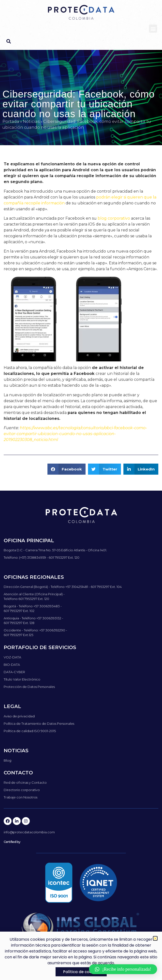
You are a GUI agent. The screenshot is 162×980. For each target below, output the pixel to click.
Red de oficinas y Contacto (25, 782)
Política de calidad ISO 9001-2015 (30, 731)
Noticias (31, 121)
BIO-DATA (12, 665)
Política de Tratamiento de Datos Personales (39, 724)
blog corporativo (114, 218)
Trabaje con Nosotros (21, 797)
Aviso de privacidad (19, 716)
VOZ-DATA (12, 657)
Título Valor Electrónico (22, 679)
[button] (153, 29)
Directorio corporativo (22, 790)
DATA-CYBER (14, 672)
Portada (11, 121)
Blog (7, 760)
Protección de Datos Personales (29, 687)
